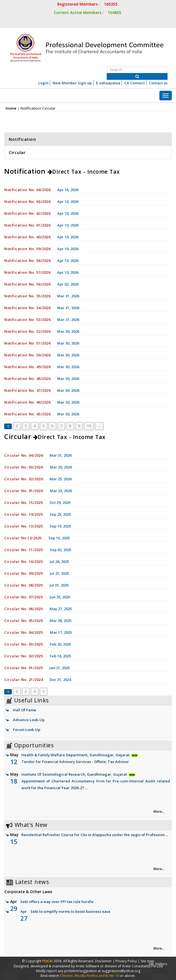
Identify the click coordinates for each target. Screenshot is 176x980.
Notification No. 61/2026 (27, 225)
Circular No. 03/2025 (24, 644)
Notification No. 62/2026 (27, 213)
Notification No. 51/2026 (27, 343)
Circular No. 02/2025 (24, 656)
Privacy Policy (126, 961)
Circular (17, 152)
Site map (147, 961)
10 (89, 426)
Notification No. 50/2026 (27, 355)
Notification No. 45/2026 (27, 414)
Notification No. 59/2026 (27, 249)
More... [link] (159, 812)
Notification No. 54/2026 (27, 308)
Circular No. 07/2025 (24, 597)
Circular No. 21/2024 (24, 680)
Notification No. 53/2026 (27, 320)
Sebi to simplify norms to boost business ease (70, 911)
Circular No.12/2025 (23, 538)
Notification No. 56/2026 (27, 284)
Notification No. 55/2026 (27, 296)
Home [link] (11, 108)
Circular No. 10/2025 (24, 562)
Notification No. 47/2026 (27, 390)
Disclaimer (103, 961)
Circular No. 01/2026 (24, 491)
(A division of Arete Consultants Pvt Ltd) (132, 966)
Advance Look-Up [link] (29, 720)
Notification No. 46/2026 (27, 402)
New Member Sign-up (72, 83)
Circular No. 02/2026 (24, 479)
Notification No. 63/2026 (27, 202)
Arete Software (88, 966)
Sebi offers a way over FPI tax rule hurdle (57, 902)
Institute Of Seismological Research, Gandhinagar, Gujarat (90, 781)
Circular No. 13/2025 (24, 526)
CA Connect (135, 83)
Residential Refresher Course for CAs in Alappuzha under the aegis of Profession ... (95, 835)
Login (43, 83)
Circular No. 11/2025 (24, 550)
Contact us (158, 83)
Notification (22, 139)
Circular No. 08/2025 (24, 585)
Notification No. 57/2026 (27, 272)
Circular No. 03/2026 (24, 467)
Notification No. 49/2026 (27, 367)
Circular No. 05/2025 (24, 621)
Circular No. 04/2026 (24, 455)
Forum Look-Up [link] (27, 730)
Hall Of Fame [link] (24, 710)
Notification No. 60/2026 (27, 237)
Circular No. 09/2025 (24, 573)
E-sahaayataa (108, 83)
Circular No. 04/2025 (24, 632)
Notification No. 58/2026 (27, 261)
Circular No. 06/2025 (24, 609)
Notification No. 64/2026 (27, 190)
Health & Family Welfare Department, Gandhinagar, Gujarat (90, 759)
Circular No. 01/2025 (24, 668)
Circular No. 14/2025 (24, 514)
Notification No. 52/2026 (27, 331)
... (99, 426)
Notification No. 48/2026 (27, 379)
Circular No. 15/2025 (24, 503)
